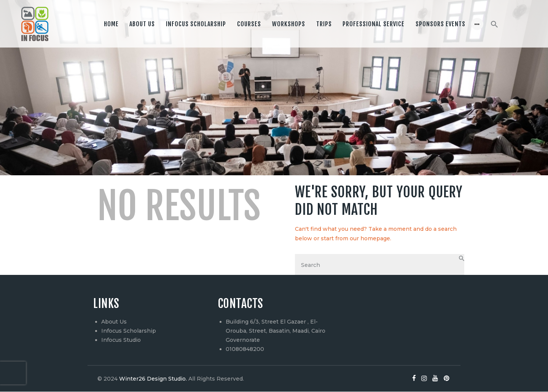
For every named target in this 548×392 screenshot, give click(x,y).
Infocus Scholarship (129, 331)
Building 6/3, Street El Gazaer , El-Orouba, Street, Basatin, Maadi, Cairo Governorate (276, 331)
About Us (114, 322)
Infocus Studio (121, 340)
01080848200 (245, 349)
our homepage (370, 238)
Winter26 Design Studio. (152, 379)
